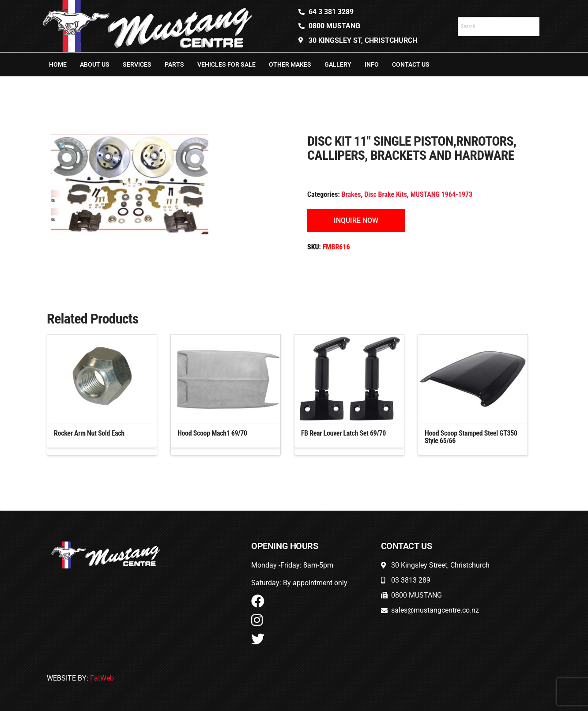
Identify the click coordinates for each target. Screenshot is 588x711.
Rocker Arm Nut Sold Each (89, 433)
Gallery (338, 64)
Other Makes (290, 64)
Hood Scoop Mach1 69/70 (212, 433)
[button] (63, 146)
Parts (174, 64)
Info (372, 64)
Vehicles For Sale (226, 64)
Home (58, 64)
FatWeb (102, 678)
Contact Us (411, 64)
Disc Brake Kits (386, 194)
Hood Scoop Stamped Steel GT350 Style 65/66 (471, 437)
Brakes (351, 194)
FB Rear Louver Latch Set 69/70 (343, 433)
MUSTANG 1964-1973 (442, 194)
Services (137, 64)
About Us (95, 64)
